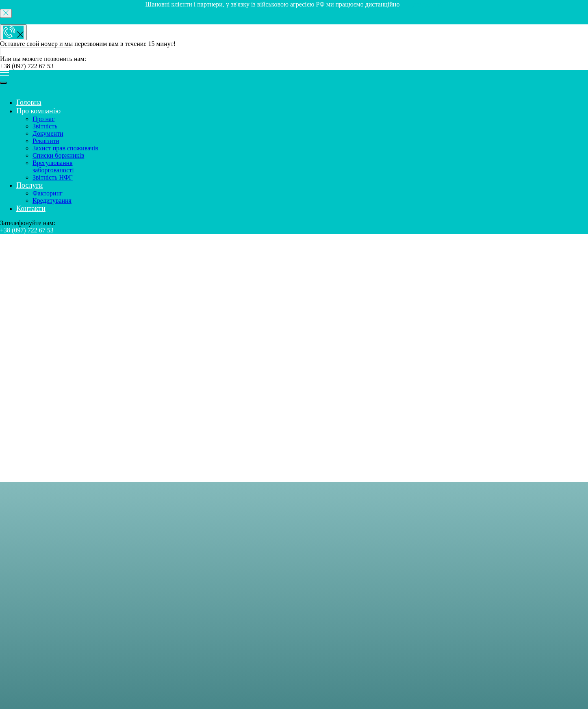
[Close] (6, 13)
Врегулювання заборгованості (71, 104)
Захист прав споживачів (71, 82)
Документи (71, 64)
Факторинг (71, 129)
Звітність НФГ (71, 115)
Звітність (71, 56)
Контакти (37, 144)
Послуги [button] (35, 122)
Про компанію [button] (43, 42)
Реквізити (71, 71)
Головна (28, 34)
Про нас (71, 49)
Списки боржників (71, 93)
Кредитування (71, 137)
